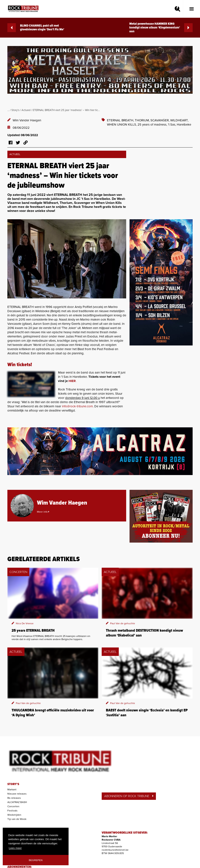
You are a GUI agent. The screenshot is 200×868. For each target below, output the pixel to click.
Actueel (26, 110)
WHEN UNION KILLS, (122, 125)
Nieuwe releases (17, 794)
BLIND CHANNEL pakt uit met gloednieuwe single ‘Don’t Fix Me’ (36, 28)
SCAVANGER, (160, 120)
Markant (12, 789)
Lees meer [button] (15, 848)
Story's (15, 110)
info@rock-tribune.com (77, 406)
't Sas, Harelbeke (180, 125)
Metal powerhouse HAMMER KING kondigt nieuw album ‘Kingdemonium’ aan (161, 28)
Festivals (12, 811)
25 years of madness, (153, 125)
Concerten (13, 806)
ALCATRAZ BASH (17, 802)
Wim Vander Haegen (27, 120)
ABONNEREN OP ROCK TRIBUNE (129, 796)
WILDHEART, (179, 120)
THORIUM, (143, 120)
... (8, 110)
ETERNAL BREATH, (121, 120)
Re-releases (14, 798)
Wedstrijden (14, 815)
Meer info (43, 512)
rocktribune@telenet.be (115, 850)
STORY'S (13, 784)
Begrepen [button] (36, 860)
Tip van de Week (17, 819)
